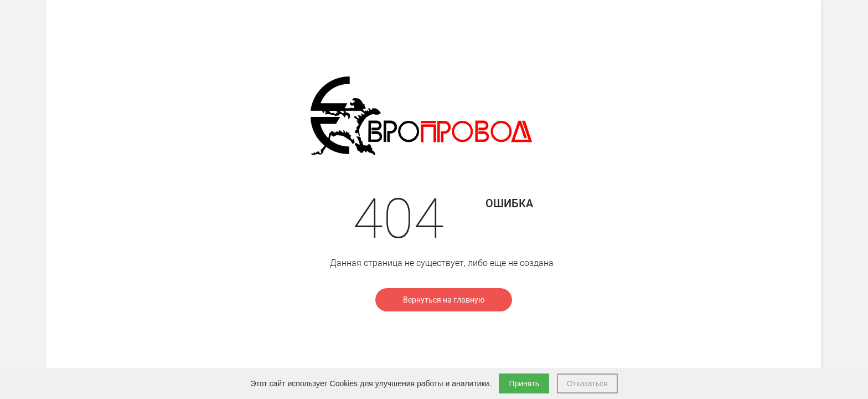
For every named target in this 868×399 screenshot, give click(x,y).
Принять (524, 383)
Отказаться (587, 383)
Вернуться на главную (444, 300)
